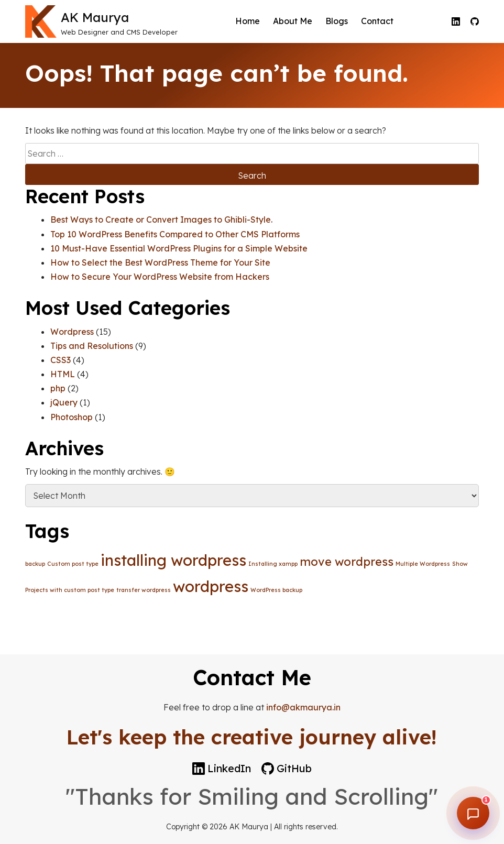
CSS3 (61, 360)
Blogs (337, 21)
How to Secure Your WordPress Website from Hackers (160, 277)
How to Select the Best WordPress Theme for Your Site (160, 262)
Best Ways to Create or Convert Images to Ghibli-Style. (161, 220)
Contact (377, 21)
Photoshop (72, 417)
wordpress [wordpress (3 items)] (211, 586)
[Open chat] (473, 813)
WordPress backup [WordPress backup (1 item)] (276, 590)
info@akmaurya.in (303, 707)
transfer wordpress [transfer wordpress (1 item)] (144, 590)
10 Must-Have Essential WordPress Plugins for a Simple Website (179, 248)
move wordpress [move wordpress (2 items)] (347, 561)
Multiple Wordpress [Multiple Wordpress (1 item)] (423, 564)
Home (248, 21)
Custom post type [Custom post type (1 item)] (73, 564)
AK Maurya (95, 17)
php (58, 388)
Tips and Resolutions (92, 346)
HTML (63, 374)
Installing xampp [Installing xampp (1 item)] (273, 564)
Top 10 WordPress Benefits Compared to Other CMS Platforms (175, 234)
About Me (293, 21)
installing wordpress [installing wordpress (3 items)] (173, 560)
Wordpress (72, 332)
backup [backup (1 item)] (35, 564)
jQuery (64, 402)
